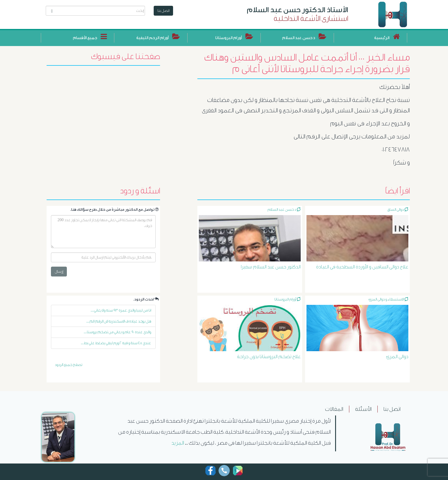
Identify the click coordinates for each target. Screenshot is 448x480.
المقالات (334, 409)
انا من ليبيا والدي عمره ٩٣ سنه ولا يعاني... (121, 310)
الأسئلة (363, 409)
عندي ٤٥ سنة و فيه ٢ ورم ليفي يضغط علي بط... (116, 343)
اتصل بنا (163, 11)
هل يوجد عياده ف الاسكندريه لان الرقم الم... (119, 321)
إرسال (59, 271)
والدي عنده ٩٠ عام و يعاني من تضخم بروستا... (117, 332)
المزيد (178, 443)
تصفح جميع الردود (68, 365)
